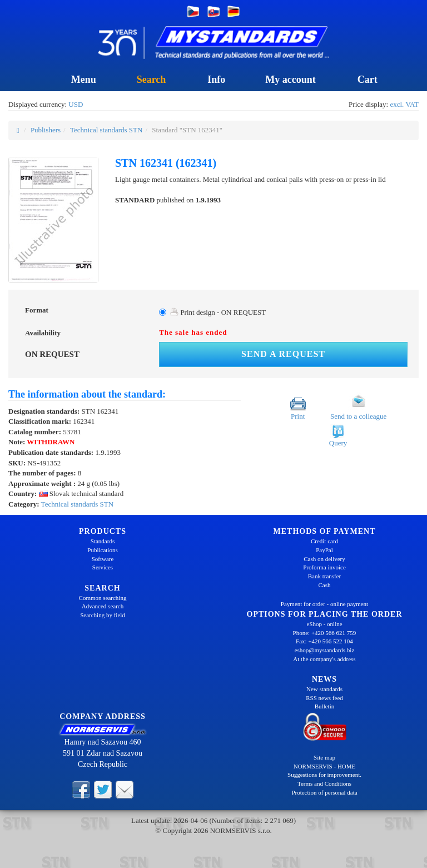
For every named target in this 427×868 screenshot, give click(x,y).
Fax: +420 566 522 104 (324, 641)
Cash (325, 585)
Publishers (46, 130)
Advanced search (103, 606)
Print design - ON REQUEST (218, 312)
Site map (324, 757)
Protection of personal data (324, 792)
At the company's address (324, 659)
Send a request (283, 354)
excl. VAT (404, 104)
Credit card (324, 541)
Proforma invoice (324, 567)
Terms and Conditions (324, 783)
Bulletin (324, 706)
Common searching (103, 598)
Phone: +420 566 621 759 (325, 633)
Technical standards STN (106, 130)
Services (103, 567)
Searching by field (103, 615)
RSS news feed (324, 698)
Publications (102, 550)
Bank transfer (325, 576)
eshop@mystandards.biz (325, 650)
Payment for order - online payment (324, 604)
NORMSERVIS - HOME (325, 766)
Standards (103, 541)
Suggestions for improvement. (324, 775)
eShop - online (324, 624)
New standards (324, 689)
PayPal (324, 550)
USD (76, 104)
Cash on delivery (324, 559)
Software (103, 559)
